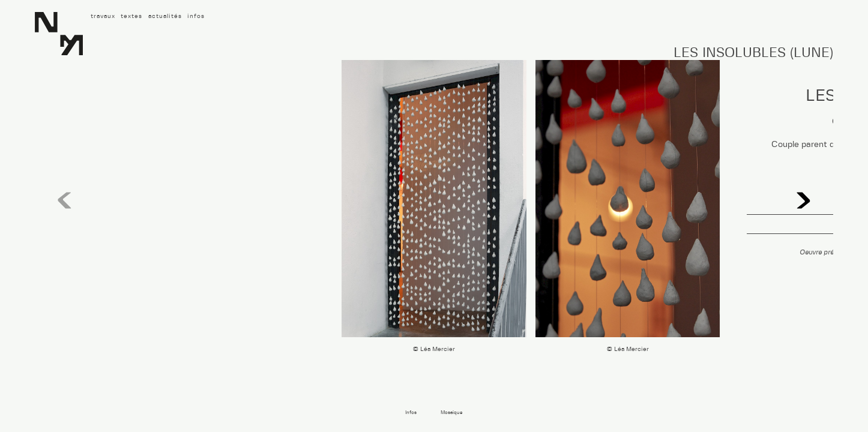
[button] (803, 201)
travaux (103, 16)
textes (131, 16)
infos (196, 16)
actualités (165, 16)
